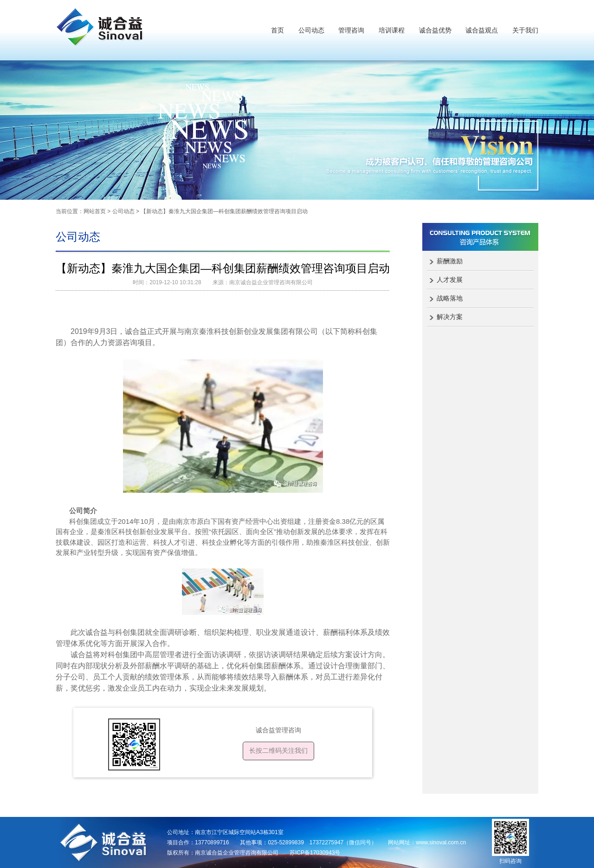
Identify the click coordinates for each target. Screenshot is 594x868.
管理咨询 (351, 30)
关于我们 (525, 30)
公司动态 (311, 30)
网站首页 (95, 211)
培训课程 (392, 30)
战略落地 (450, 298)
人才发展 (450, 280)
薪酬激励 (450, 261)
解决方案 (450, 317)
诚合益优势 (435, 30)
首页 (278, 30)
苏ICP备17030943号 (315, 853)
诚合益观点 (482, 30)
